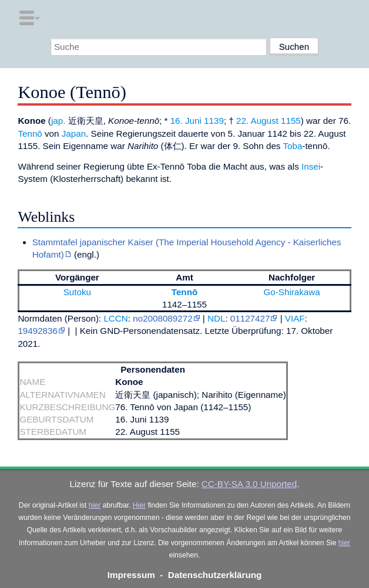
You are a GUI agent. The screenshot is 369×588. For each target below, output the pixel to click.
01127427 (250, 318)
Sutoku (77, 292)
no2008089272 (162, 318)
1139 (214, 121)
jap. (58, 121)
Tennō (30, 134)
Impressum (131, 575)
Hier (139, 505)
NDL (216, 318)
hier (95, 505)
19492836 (38, 331)
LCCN (115, 318)
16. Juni (186, 121)
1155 (291, 121)
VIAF (295, 318)
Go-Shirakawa (292, 292)
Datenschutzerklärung (215, 575)
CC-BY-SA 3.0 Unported (249, 484)
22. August (257, 121)
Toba (292, 146)
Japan (74, 134)
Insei (311, 166)
